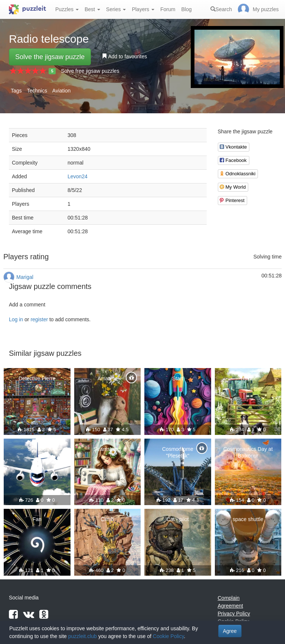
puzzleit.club (83, 636)
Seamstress (107, 449)
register (39, 319)
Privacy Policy (234, 614)
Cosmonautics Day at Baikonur (248, 452)
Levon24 (78, 176)
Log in (16, 319)
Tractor (248, 378)
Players (143, 9)
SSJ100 (37, 449)
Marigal (25, 277)
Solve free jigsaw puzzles (90, 71)
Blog (186, 9)
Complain (229, 598)
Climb (107, 519)
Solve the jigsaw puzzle (50, 57)
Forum (168, 9)
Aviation (62, 91)
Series (116, 9)
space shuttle (248, 519)
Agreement (230, 606)
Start (178, 378)
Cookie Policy (168, 636)
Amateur (107, 378)
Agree (230, 631)
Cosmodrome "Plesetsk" (178, 452)
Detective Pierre (37, 378)
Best (92, 9)
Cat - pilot (178, 519)
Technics (37, 91)
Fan (37, 519)
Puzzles (67, 9)
